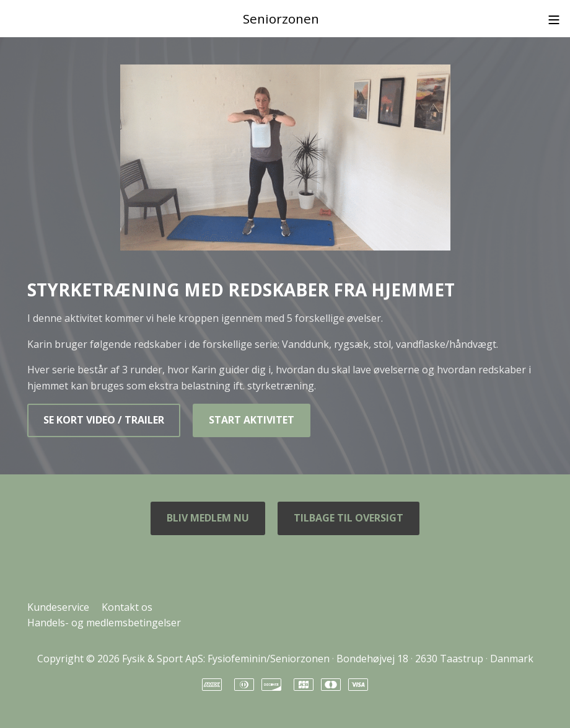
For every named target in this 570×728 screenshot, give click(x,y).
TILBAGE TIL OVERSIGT (349, 518)
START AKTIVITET (252, 420)
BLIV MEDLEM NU (208, 518)
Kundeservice (58, 607)
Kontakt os (127, 607)
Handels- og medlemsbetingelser (104, 623)
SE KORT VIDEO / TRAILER (104, 420)
